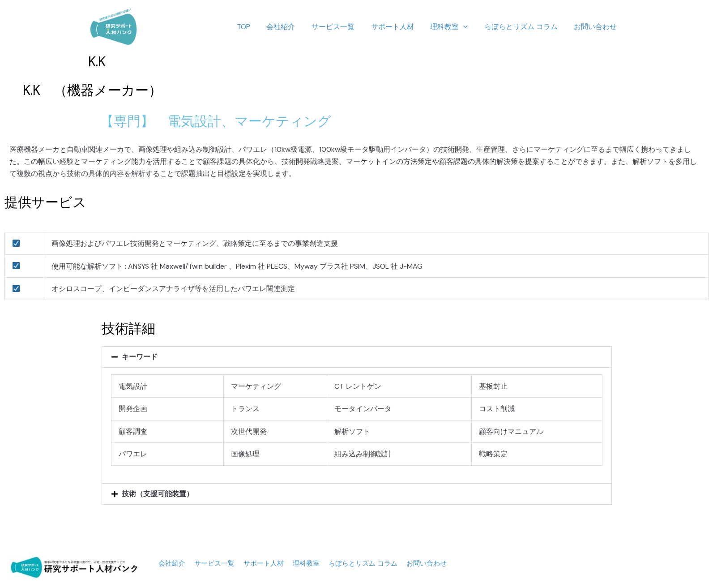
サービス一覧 (342, 27)
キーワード (140, 357)
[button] (357, 357)
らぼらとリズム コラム (524, 27)
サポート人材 (400, 27)
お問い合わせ (597, 27)
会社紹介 (292, 27)
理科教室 (454, 27)
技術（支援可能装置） (158, 494)
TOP (257, 27)
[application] (469, 27)
